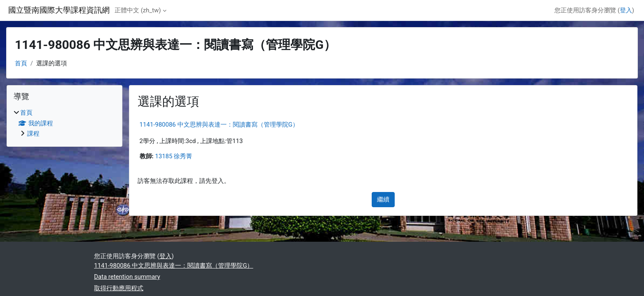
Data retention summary (127, 277)
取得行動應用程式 (119, 288)
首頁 (21, 63)
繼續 (383, 199)
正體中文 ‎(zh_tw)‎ (138, 10)
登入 (626, 10)
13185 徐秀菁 (174, 156)
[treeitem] (64, 123)
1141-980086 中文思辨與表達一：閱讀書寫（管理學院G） (219, 125)
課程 (33, 134)
